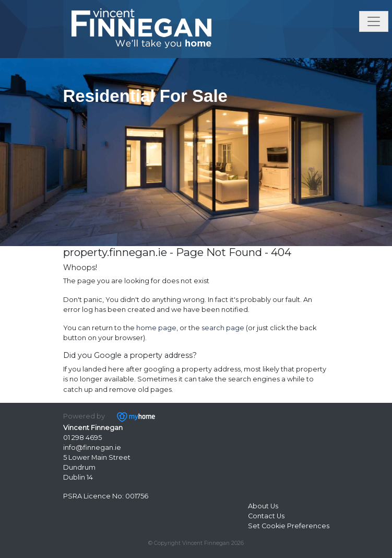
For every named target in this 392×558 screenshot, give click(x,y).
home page (156, 328)
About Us (263, 506)
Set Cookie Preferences (289, 526)
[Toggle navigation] (374, 21)
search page (223, 328)
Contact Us (266, 516)
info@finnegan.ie (92, 447)
